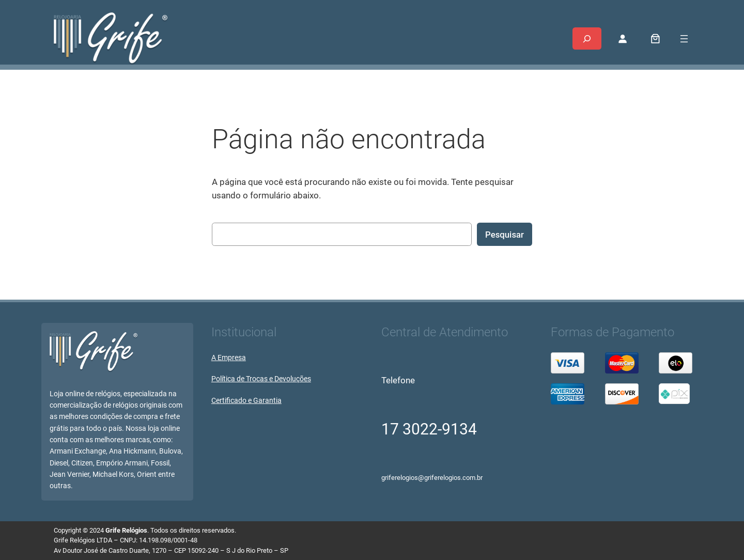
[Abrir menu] (684, 39)
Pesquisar (505, 235)
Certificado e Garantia (246, 401)
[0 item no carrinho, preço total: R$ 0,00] (656, 39)
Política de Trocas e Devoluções (261, 379)
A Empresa (229, 358)
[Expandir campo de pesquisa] (587, 38)
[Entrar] (623, 39)
